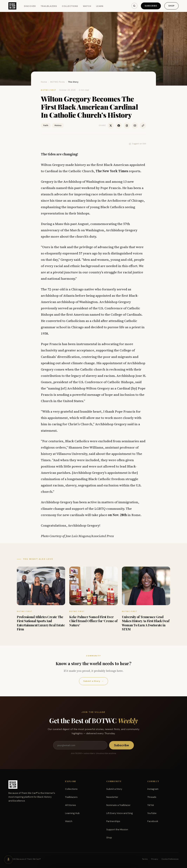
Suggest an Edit (138, 144)
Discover (30, 6)
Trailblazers (49, 6)
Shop (171, 6)
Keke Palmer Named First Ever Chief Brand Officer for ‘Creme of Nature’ (93, 621)
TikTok (151, 805)
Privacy (155, 859)
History (58, 125)
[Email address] (80, 745)
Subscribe (151, 6)
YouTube (152, 813)
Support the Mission (117, 830)
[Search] (134, 6)
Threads (152, 797)
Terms (145, 859)
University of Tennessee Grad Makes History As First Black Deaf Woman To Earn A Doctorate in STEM (146, 623)
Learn (100, 6)
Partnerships (113, 821)
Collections (70, 6)
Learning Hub (72, 813)
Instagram (153, 789)
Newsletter (112, 797)
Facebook (153, 821)
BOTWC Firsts (58, 82)
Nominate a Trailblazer (118, 805)
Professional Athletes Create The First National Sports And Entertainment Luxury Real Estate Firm (41, 623)
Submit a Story (93, 681)
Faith (46, 125)
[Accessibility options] (8, 860)
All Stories (71, 805)
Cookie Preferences (170, 859)
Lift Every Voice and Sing (120, 813)
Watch (87, 6)
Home (44, 82)
